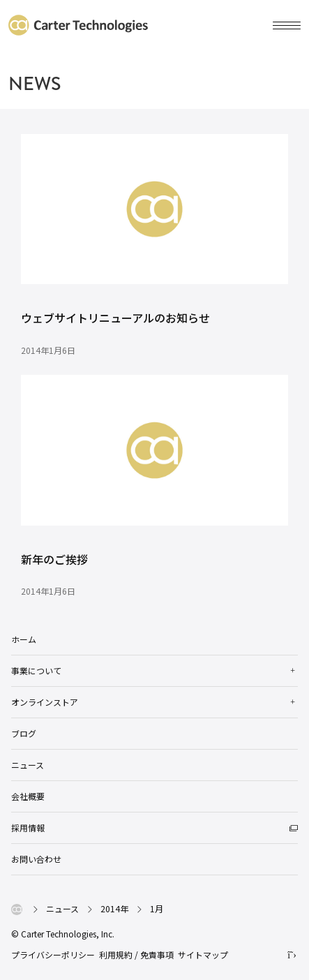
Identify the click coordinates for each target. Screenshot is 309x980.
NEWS (35, 84)
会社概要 (28, 796)
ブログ (24, 733)
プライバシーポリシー (53, 955)
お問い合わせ (36, 859)
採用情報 (28, 827)
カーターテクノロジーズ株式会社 (78, 25)
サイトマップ (203, 955)
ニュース (28, 765)
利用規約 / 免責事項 (136, 955)
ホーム (24, 639)
